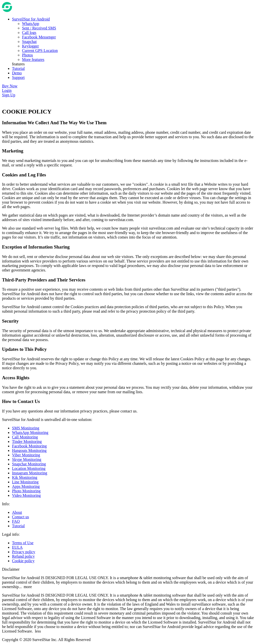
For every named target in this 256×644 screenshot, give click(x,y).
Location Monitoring (29, 468)
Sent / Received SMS (39, 28)
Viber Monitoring (26, 455)
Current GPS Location (40, 51)
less (38, 631)
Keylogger (30, 46)
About (17, 512)
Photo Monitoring (26, 491)
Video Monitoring (26, 495)
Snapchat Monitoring (29, 464)
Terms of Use (23, 543)
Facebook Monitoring (29, 446)
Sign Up (9, 95)
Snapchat (29, 42)
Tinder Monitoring (27, 442)
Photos (27, 55)
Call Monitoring (25, 437)
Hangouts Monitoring (29, 451)
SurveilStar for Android (31, 19)
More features (33, 60)
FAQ (16, 521)
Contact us (20, 517)
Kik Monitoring (25, 477)
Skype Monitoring (27, 459)
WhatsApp (30, 24)
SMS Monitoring (26, 428)
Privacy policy (24, 552)
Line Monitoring (25, 482)
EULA (17, 547)
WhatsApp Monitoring (30, 433)
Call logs (29, 33)
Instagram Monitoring (30, 473)
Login (7, 90)
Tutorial (18, 526)
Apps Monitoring (26, 486)
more (28, 587)
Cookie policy (23, 561)
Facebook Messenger (39, 37)
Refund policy (23, 556)
